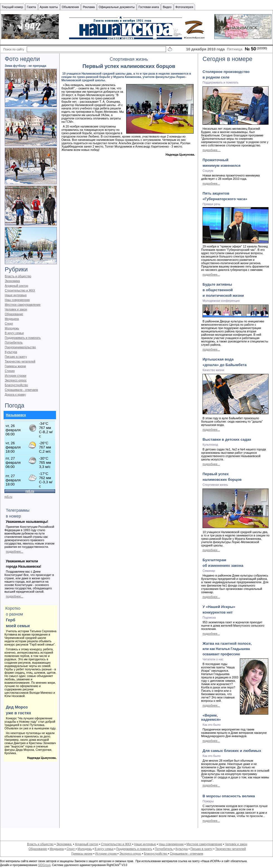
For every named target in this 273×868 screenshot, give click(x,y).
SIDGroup (44, 865)
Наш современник (17, 300)
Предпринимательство (20, 347)
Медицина (12, 319)
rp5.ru (8, 497)
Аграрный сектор (16, 286)
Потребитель (14, 342)
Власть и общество (18, 276)
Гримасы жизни (15, 366)
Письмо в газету (16, 357)
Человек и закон (16, 309)
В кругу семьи (14, 333)
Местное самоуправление (23, 305)
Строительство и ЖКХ (20, 290)
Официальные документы (117, 7)
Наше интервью (16, 295)
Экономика (12, 281)
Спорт (9, 323)
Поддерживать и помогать (23, 338)
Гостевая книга (149, 7)
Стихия (10, 371)
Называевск (16, 415)
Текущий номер (12, 7)
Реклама (89, 7)
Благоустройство (16, 385)
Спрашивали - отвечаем (21, 390)
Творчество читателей (20, 361)
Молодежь (12, 328)
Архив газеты (49, 7)
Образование (14, 314)
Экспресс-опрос (16, 380)
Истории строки (15, 376)
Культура (11, 352)
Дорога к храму (15, 394)
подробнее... (14, 551)
